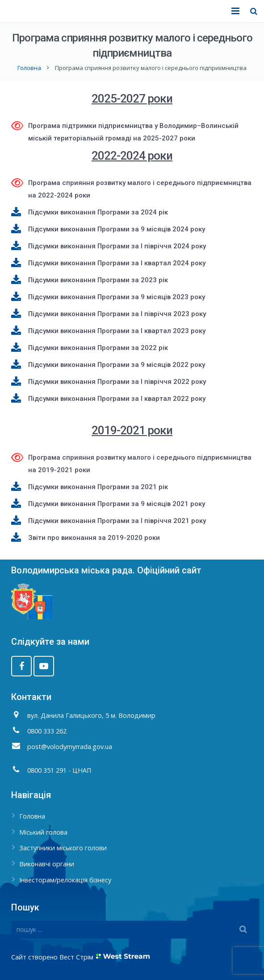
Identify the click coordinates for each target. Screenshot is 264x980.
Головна (29, 68)
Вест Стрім (76, 957)
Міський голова (43, 832)
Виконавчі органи (47, 864)
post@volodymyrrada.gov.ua (70, 747)
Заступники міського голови (63, 848)
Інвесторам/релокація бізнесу (65, 880)
